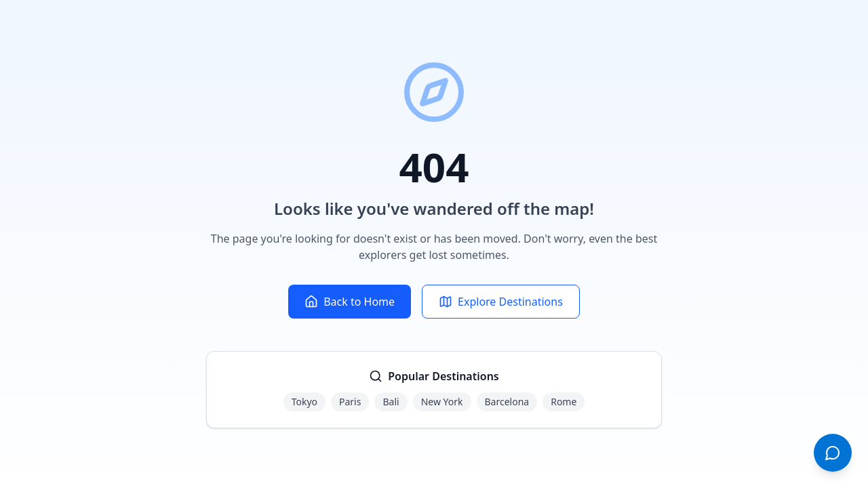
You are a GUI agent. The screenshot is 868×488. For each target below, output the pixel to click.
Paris (350, 402)
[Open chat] (833, 453)
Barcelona (507, 402)
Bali (391, 402)
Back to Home (350, 302)
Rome (564, 402)
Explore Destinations (501, 302)
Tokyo (304, 402)
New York (442, 402)
